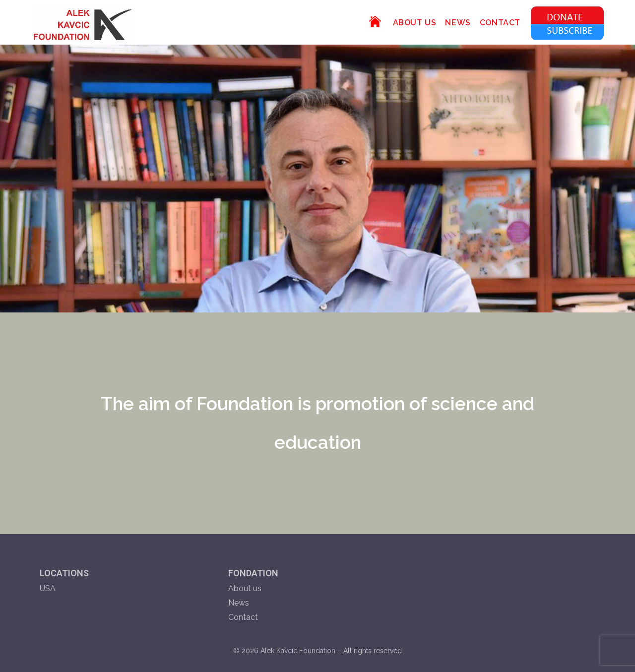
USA (48, 588)
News (239, 603)
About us (245, 588)
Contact (243, 617)
